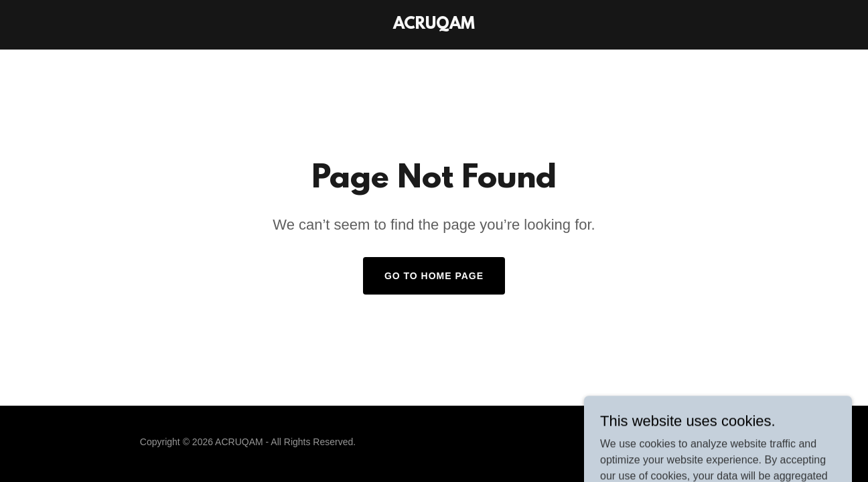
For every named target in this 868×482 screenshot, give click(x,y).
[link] (434, 25)
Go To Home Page (434, 276)
